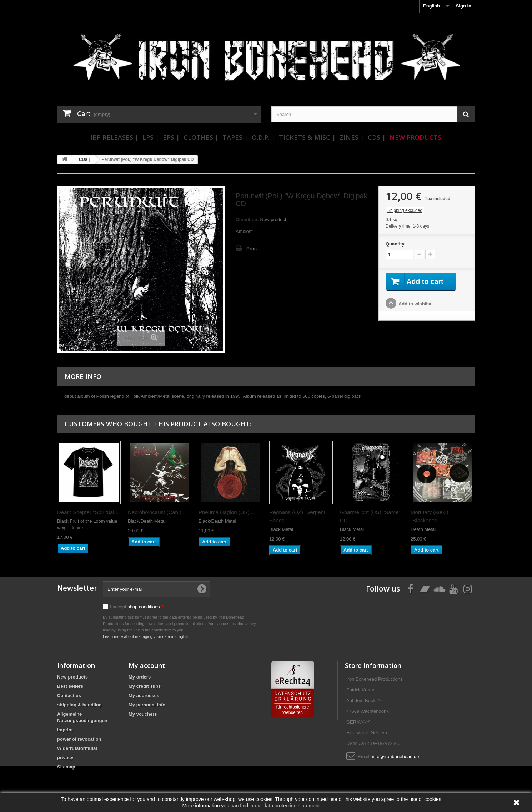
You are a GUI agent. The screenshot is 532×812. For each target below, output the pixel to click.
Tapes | (235, 137)
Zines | (352, 137)
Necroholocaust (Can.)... (157, 512)
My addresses (144, 696)
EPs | (171, 137)
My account (147, 665)
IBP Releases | (114, 137)
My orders (140, 677)
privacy (65, 758)
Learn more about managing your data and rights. (146, 636)
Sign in (464, 6)
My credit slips (145, 686)
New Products (415, 137)
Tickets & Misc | (307, 137)
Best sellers (70, 686)
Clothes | (201, 137)
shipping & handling (79, 705)
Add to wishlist (415, 304)
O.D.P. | (263, 137)
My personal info (147, 705)
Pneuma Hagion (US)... (226, 512)
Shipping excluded (405, 210)
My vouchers (143, 714)
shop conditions (144, 607)
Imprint (65, 730)
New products (72, 677)
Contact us (69, 696)
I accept (137, 607)
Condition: (247, 220)
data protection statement (292, 806)
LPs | (151, 137)
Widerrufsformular (77, 748)
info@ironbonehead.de (396, 757)
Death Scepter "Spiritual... (88, 512)
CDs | (377, 137)
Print (252, 248)
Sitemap (66, 767)
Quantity (395, 244)
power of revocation (79, 739)
